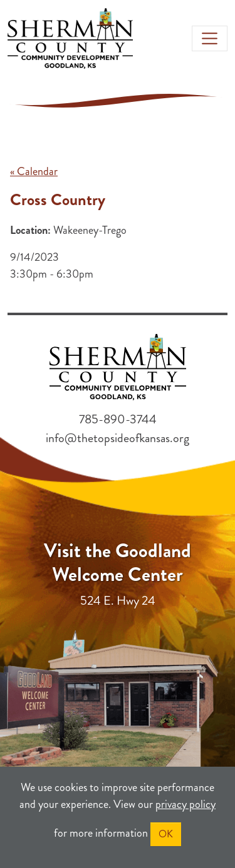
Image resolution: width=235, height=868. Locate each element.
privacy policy (185, 804)
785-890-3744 (118, 419)
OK (166, 834)
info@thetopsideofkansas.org (118, 438)
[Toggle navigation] (210, 38)
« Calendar (34, 171)
